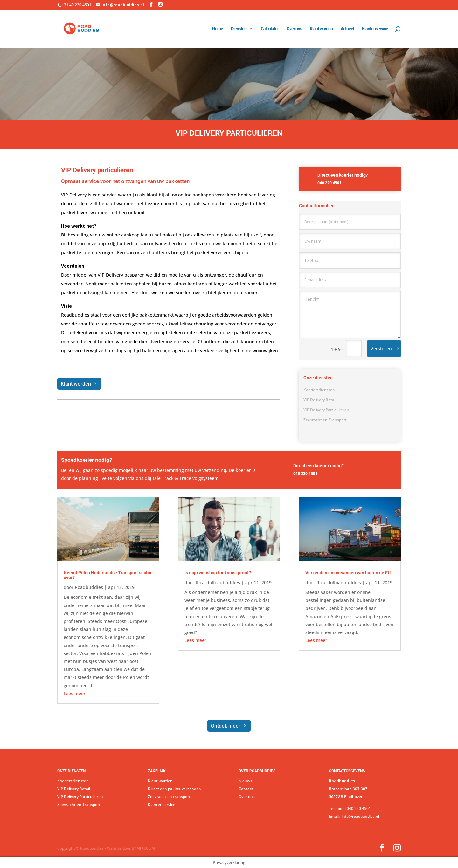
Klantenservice (375, 29)
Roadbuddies (89, 587)
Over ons (294, 29)
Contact (246, 789)
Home (218, 29)
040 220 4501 (359, 808)
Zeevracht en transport (169, 797)
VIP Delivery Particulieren (326, 410)
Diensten (239, 29)
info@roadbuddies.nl (360, 816)
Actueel (347, 29)
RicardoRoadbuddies (218, 582)
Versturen (381, 349)
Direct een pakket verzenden (174, 789)
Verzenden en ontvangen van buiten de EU (348, 573)
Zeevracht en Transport (325, 420)
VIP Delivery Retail (320, 400)
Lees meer (75, 693)
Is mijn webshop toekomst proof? (218, 573)
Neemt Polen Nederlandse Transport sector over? (108, 575)
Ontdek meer (226, 726)
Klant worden (321, 29)
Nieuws (245, 781)
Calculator (270, 29)
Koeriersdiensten (319, 390)
